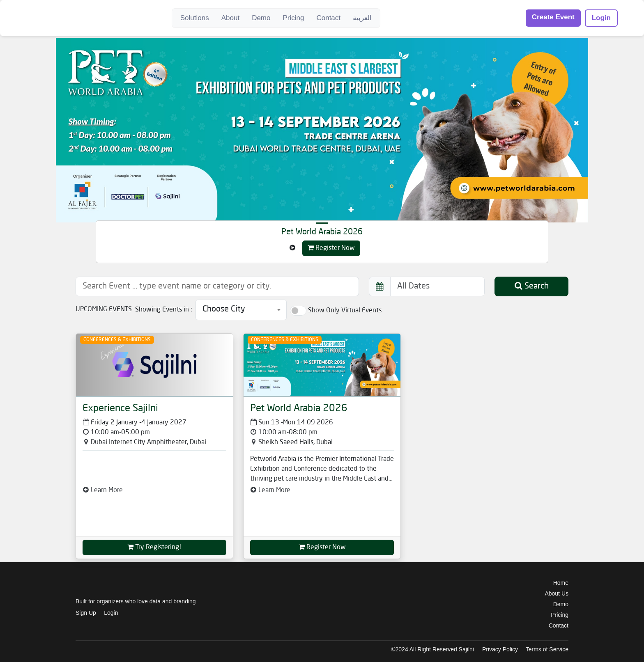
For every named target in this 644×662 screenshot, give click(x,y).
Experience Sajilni (120, 409)
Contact (328, 18)
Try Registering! (154, 547)
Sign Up (86, 613)
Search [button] (532, 286)
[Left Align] (292, 248)
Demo (261, 18)
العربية (362, 18)
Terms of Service (547, 649)
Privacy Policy (500, 649)
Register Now (331, 248)
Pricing (293, 18)
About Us (557, 593)
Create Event (553, 17)
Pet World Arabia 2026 (322, 232)
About (230, 18)
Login (601, 18)
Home (561, 583)
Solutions (195, 18)
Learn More (103, 490)
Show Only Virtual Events (345, 311)
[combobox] (241, 310)
